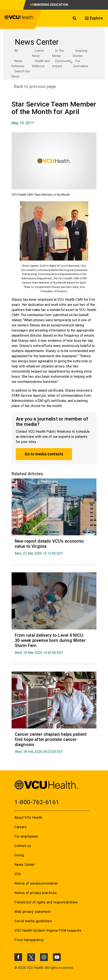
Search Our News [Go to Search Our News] (21, 74)
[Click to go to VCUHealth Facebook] (18, 957)
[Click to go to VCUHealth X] (31, 957)
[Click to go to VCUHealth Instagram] (44, 957)
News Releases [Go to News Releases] (18, 64)
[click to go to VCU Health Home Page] (19, 19)
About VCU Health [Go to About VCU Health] (28, 818)
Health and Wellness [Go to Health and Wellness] (41, 64)
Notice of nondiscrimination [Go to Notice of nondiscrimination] (36, 883)
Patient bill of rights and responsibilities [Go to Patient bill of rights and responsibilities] (46, 902)
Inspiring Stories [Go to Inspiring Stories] (80, 53)
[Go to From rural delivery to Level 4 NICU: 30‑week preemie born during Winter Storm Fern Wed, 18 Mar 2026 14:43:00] (54, 644)
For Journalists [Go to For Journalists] (80, 64)
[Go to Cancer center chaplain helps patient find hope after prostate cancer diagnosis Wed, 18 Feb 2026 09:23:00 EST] (54, 743)
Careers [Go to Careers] (20, 827)
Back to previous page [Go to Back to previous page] (35, 86)
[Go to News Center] (54, 42)
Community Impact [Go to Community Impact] (62, 64)
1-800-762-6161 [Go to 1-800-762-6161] (37, 802)
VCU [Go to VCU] (18, 874)
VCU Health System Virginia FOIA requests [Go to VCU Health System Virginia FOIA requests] (48, 930)
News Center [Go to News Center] (25, 865)
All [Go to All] (16, 51)
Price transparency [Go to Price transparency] (29, 940)
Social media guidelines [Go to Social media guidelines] (33, 921)
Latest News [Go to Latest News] (38, 53)
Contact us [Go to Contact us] (23, 846)
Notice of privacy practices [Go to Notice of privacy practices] (35, 893)
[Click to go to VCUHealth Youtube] (57, 957)
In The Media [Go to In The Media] (58, 53)
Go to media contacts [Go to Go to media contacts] (44, 454)
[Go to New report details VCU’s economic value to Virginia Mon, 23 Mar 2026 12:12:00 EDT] (54, 547)
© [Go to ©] (16, 968)
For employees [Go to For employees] (26, 836)
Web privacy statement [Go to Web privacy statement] (32, 912)
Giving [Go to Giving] (19, 855)
